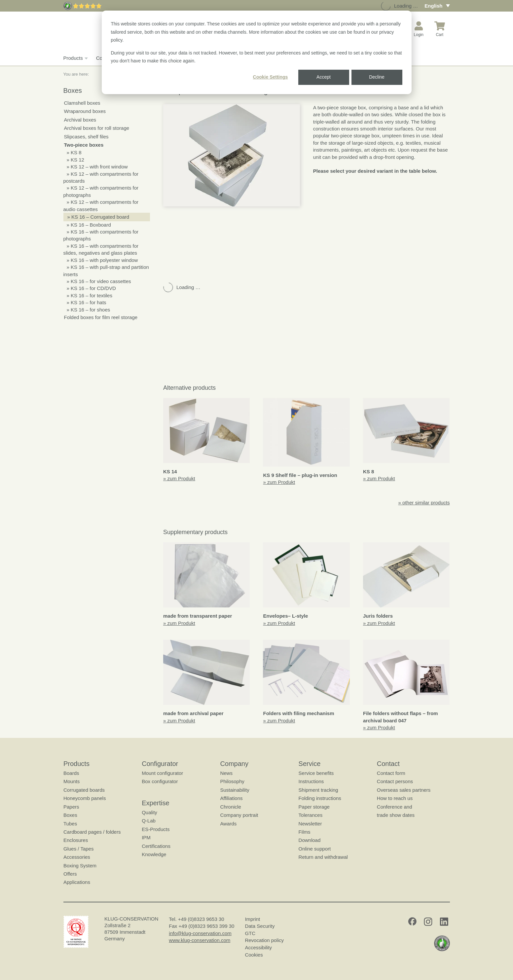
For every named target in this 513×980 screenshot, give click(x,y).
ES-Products (156, 829)
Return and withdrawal (323, 857)
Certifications (156, 846)
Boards (71, 773)
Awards (228, 824)
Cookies (254, 955)
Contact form (391, 773)
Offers (70, 874)
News (226, 773)
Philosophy (232, 781)
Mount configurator (162, 773)
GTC (250, 933)
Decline (377, 77)
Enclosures (76, 840)
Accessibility (258, 947)
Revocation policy (264, 940)
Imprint (252, 919)
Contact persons (395, 781)
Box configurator (160, 781)
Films (304, 832)
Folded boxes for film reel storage (101, 317)
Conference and (394, 807)
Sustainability (235, 790)
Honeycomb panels (85, 798)
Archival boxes (80, 120)
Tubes (70, 824)
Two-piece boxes (84, 145)
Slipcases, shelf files (86, 137)
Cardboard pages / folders (92, 832)
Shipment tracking (318, 790)
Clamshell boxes (82, 103)
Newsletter (310, 824)
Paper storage (314, 807)
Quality (149, 812)
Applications (77, 882)
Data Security (260, 926)
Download (309, 840)
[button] (232, 155)
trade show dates (395, 815)
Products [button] (75, 58)
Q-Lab (149, 821)
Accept (324, 77)
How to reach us (394, 798)
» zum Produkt (179, 478)
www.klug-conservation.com (200, 940)
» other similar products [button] (424, 503)
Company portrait (239, 815)
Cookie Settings (271, 77)
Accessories (77, 857)
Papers (71, 807)
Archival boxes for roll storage (97, 128)
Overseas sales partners (403, 790)
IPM (146, 837)
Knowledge (154, 854)
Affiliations (231, 798)
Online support (314, 849)
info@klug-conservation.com (200, 933)
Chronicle (230, 807)
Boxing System (80, 866)
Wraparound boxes (85, 111)
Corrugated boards (84, 790)
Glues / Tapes (78, 849)
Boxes (70, 815)
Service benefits (316, 773)
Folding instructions (320, 798)
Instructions (311, 781)
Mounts (72, 781)
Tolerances (310, 815)
